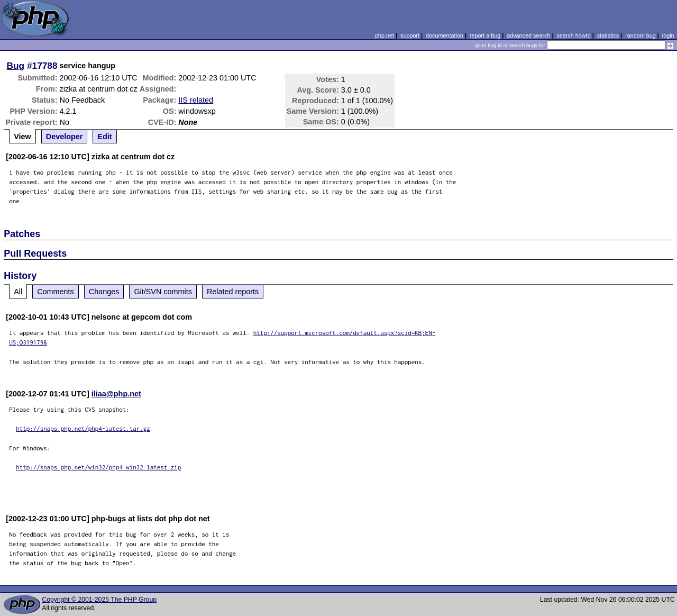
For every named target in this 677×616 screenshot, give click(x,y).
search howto (573, 35)
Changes (104, 292)
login (668, 35)
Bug (16, 66)
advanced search (528, 35)
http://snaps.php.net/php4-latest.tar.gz (83, 428)
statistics (608, 35)
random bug (641, 35)
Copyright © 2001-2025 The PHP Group (99, 600)
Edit (104, 137)
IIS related (196, 100)
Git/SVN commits (163, 292)
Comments (56, 292)
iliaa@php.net (116, 394)
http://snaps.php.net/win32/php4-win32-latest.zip (98, 467)
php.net (385, 35)
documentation (445, 35)
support (410, 35)
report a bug (485, 35)
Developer (65, 137)
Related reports (233, 292)
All (18, 292)
